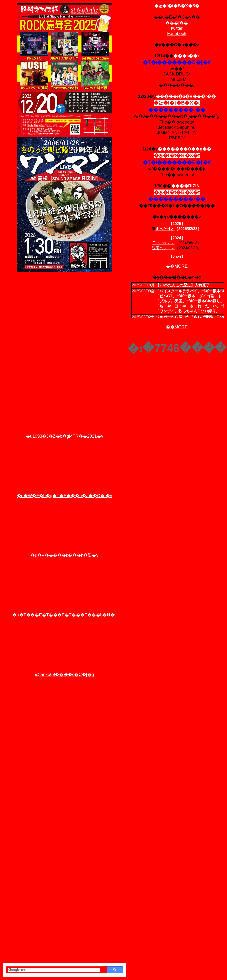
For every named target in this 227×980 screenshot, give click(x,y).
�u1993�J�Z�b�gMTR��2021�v (64, 436)
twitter (177, 28)
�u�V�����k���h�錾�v (64, 555)
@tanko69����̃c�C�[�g (64, 674)
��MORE (177, 266)
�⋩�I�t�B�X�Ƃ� (177, 6)
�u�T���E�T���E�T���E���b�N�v (64, 615)
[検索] (54, 970)
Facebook (177, 33)
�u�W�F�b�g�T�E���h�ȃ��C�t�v (65, 496)
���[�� (177, 23)
